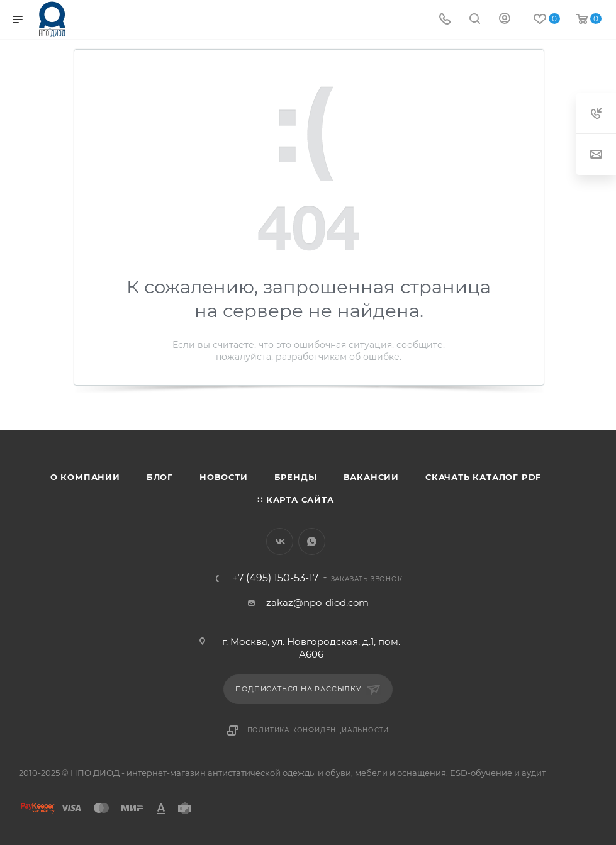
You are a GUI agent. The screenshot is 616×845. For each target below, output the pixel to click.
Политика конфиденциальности (318, 730)
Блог (160, 477)
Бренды (296, 477)
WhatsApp (312, 541)
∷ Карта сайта (295, 500)
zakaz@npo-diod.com (317, 602)
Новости (224, 477)
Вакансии (371, 477)
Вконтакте (280, 541)
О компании (85, 477)
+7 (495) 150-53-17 (275, 578)
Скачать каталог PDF (483, 477)
